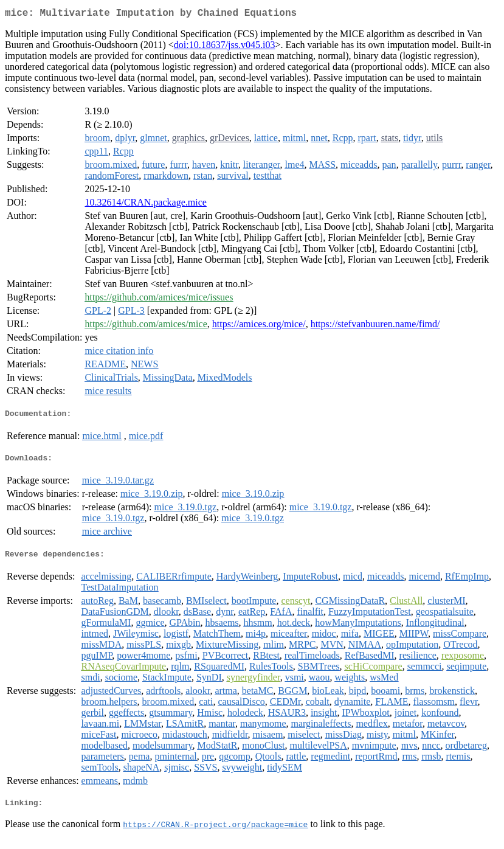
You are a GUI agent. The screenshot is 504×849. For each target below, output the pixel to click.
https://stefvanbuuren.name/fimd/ (375, 326)
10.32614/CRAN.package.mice (145, 205)
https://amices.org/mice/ (259, 326)
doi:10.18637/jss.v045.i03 (225, 47)
